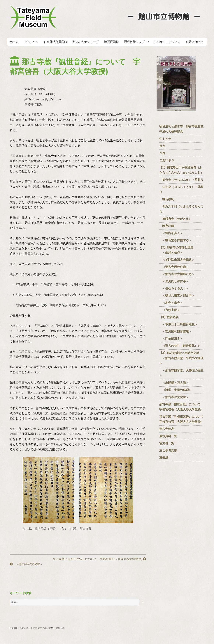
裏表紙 (164, 458)
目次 (162, 146)
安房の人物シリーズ (86, 42)
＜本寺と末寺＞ (171, 303)
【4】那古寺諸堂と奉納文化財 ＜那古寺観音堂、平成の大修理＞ (181, 358)
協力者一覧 (167, 443)
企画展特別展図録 (55, 42)
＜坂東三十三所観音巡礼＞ (178, 324)
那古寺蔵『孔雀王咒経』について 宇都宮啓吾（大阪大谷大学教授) (99, 559)
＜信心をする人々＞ (174, 288)
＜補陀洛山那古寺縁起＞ (177, 260)
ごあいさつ (31, 42)
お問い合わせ (194, 42)
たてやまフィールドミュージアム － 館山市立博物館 (34, 17)
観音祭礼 (167, 199)
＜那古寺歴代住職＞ (174, 267)
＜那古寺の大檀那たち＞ (177, 274)
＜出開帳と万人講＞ (174, 383)
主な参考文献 (168, 450)
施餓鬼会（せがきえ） (176, 219)
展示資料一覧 (168, 436)
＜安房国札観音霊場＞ (176, 331)
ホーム (14, 42)
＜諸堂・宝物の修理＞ (176, 390)
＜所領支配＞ (170, 310)
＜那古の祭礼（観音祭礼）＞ (181, 346)
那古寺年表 (167, 429)
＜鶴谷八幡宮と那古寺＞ (177, 296)
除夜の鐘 (167, 226)
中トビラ (165, 139)
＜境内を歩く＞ (171, 233)
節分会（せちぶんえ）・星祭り (181, 180)
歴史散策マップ (134, 42)
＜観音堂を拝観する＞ (176, 240)
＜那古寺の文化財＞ (26, 564)
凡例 (162, 153)
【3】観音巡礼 (169, 317)
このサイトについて (167, 42)
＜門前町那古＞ (171, 339)
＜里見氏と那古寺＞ (174, 281)
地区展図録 (111, 42)
